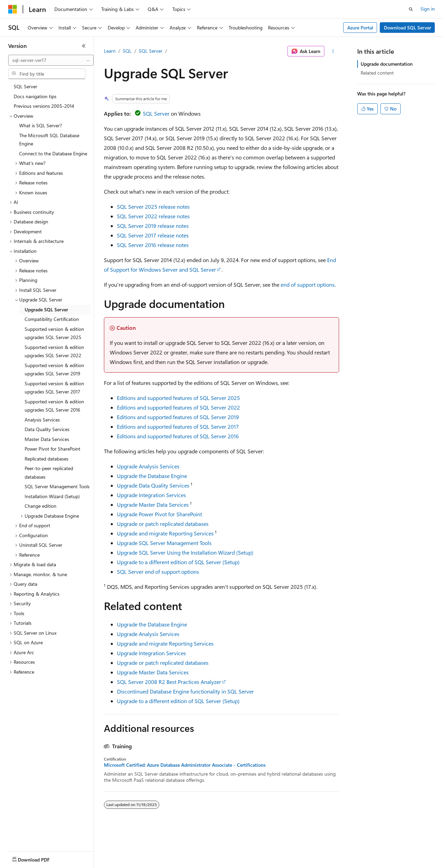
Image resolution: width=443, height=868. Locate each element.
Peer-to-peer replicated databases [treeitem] (49, 472)
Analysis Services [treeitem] (42, 420)
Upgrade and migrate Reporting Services (165, 533)
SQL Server (151, 51)
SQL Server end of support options (158, 572)
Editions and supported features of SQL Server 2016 (178, 436)
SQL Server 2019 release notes (153, 226)
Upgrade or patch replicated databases (163, 524)
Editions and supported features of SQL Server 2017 (178, 426)
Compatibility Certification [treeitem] (52, 319)
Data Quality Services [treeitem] (47, 429)
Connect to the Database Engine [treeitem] (53, 153)
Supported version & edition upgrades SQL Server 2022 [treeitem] (54, 351)
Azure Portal (360, 28)
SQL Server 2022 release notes (153, 216)
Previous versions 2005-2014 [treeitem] (44, 106)
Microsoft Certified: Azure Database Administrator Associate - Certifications (185, 765)
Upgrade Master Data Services (153, 504)
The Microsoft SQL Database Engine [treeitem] (49, 140)
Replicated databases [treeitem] (46, 459)
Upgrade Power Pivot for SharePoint (159, 514)
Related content (377, 73)
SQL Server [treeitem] (25, 86)
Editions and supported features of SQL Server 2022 (178, 407)
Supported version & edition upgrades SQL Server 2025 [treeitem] (54, 333)
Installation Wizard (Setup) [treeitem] (52, 496)
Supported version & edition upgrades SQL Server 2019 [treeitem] (54, 370)
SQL (127, 51)
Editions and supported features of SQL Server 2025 (178, 398)
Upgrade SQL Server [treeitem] (46, 309)
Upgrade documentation (387, 64)
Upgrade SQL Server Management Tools (164, 543)
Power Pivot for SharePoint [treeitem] (52, 449)
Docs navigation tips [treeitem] (35, 96)
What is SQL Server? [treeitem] (41, 125)
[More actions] (333, 51)
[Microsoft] (13, 9)
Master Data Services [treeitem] (47, 439)
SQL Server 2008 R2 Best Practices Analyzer (169, 682)
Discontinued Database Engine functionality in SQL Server (185, 691)
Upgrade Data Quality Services (153, 485)
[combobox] (51, 60)
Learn (110, 51)
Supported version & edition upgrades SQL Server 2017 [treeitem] (54, 388)
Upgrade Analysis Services (148, 466)
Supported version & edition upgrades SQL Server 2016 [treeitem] (54, 406)
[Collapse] (84, 46)
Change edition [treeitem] (41, 506)
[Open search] (411, 9)
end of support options (308, 284)
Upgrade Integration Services (151, 495)
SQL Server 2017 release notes (153, 235)
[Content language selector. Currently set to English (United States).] (39, 858)
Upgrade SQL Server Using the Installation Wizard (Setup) (185, 552)
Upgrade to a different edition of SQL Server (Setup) (178, 562)
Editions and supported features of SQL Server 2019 (178, 417)
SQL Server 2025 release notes (153, 206)
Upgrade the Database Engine (152, 476)
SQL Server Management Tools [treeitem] (57, 486)
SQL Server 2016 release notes (153, 245)
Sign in (428, 9)
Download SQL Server (407, 28)
